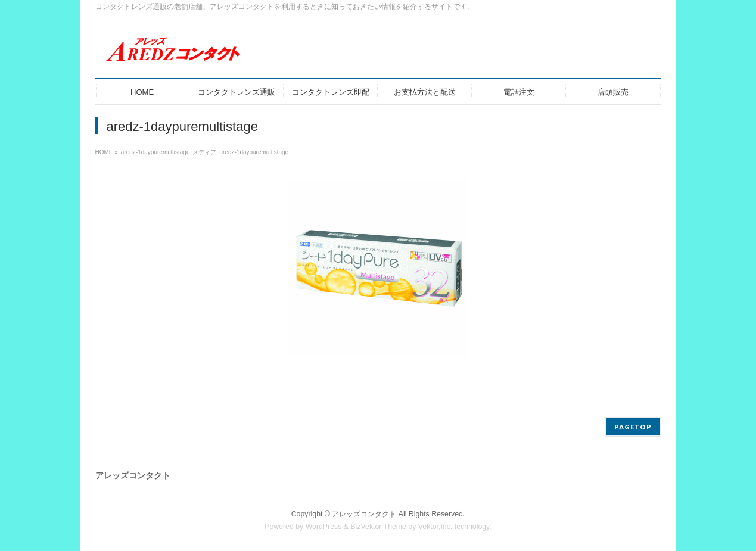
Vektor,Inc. (435, 527)
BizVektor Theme (378, 527)
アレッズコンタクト (364, 514)
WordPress (324, 527)
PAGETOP (633, 427)
